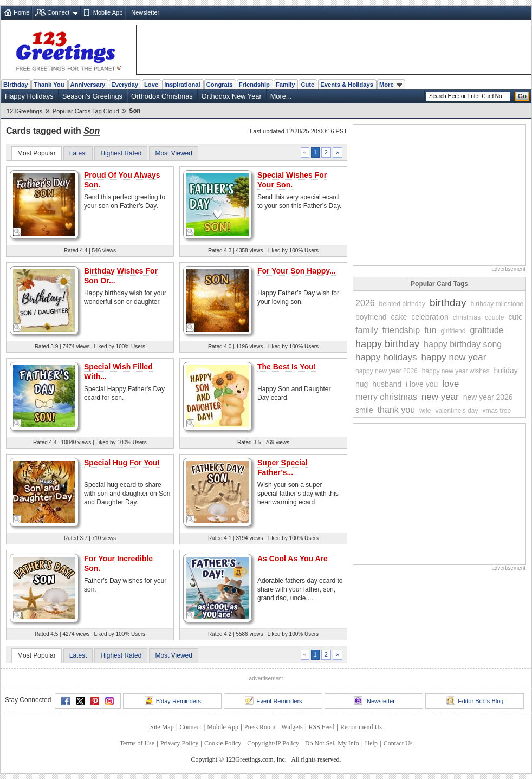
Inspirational (182, 85)
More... (281, 96)
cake (399, 317)
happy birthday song (463, 344)
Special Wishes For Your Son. (292, 180)
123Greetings (24, 111)
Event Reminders (273, 700)
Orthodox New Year (232, 96)
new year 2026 (488, 397)
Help (371, 743)
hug (362, 384)
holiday (505, 371)
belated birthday (402, 304)
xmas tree (497, 411)
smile (364, 410)
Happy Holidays (29, 96)
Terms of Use (137, 743)
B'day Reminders (173, 700)
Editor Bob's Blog (475, 700)
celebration (430, 317)
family (367, 330)
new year (440, 397)
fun (430, 330)
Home (21, 12)
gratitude (486, 330)
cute (515, 317)
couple (494, 317)
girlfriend (453, 331)
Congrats (220, 85)
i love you (422, 384)
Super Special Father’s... (283, 468)
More (391, 85)
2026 (365, 303)
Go (522, 96)
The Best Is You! (287, 367)
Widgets (292, 727)
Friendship (254, 85)
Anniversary (88, 85)
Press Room (260, 727)
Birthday (15, 85)
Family (285, 85)
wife (425, 411)
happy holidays (386, 357)
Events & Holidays (347, 85)
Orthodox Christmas (162, 96)
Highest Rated (121, 153)
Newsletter (145, 12)
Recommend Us (361, 727)
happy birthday (387, 344)
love (450, 384)
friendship (401, 330)
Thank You (49, 85)
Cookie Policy (223, 743)
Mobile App (108, 12)
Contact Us (398, 743)
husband (387, 384)
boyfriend (371, 317)
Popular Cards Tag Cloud (86, 111)
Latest (78, 153)
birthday (448, 303)
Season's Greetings (92, 96)
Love (151, 85)
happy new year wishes (456, 371)
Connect (58, 12)
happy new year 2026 (387, 371)
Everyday (125, 85)
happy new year (453, 357)
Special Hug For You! (122, 463)
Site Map (162, 727)
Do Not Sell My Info (332, 743)
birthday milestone (497, 304)
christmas (467, 317)
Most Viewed (173, 153)
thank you (396, 410)
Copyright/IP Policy (273, 743)
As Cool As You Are (293, 559)
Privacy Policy (179, 743)
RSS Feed (321, 727)
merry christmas (386, 397)
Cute (307, 85)
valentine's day (456, 411)
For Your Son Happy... (297, 271)
